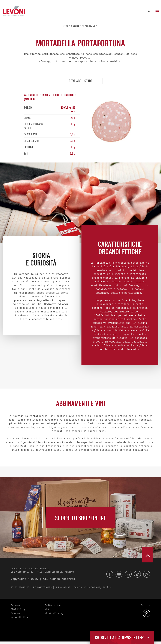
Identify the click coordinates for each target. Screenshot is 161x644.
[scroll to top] (147, 557)
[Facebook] (107, 577)
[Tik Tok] (137, 577)
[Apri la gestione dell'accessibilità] (146, 616)
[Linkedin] (127, 577)
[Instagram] (146, 577)
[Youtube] (117, 577)
